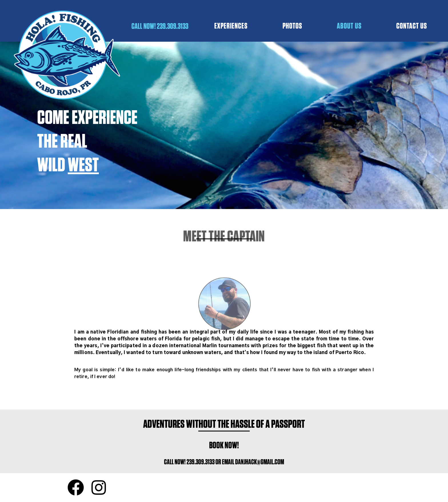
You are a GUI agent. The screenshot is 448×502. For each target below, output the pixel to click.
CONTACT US (412, 26)
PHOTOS (292, 26)
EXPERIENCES (231, 26)
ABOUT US (349, 26)
